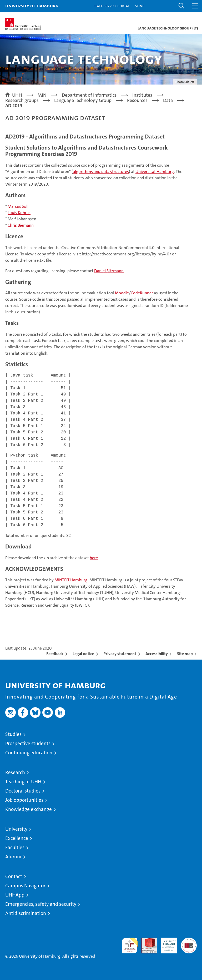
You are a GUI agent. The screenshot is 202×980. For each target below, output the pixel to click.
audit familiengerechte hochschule (130, 946)
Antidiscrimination (26, 913)
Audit (147, 940)
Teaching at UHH (23, 782)
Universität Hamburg (155, 172)
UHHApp (15, 895)
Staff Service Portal (112, 6)
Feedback (55, 654)
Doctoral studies (23, 791)
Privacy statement (120, 654)
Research (15, 772)
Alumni (13, 857)
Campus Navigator (25, 886)
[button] (181, 6)
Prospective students (28, 743)
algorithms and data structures (101, 172)
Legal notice (83, 654)
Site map (185, 654)
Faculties (15, 847)
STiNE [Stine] (140, 6)
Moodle (122, 293)
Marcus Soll (18, 206)
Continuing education (29, 753)
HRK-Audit (166, 943)
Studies (13, 734)
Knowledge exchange (29, 809)
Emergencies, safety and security (41, 904)
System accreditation (189, 943)
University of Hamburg (32, 6)
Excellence (17, 838)
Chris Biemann (21, 225)
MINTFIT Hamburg (71, 580)
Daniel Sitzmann (109, 271)
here (94, 558)
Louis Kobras (19, 213)
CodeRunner (142, 293)
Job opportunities (24, 800)
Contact (14, 876)
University (16, 829)
